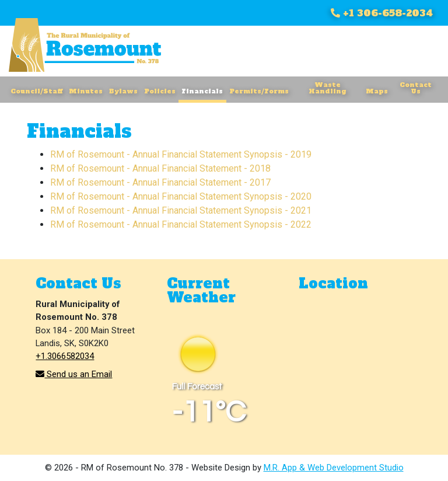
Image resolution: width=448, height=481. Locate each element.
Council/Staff (36, 91)
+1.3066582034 (65, 356)
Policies (160, 91)
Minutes (86, 91)
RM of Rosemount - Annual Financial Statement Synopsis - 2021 (181, 210)
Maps (377, 91)
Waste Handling (328, 88)
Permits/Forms (259, 91)
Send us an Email (74, 374)
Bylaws (123, 91)
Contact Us (416, 88)
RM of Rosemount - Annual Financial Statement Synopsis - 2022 (181, 224)
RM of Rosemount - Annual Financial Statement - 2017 (160, 182)
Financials (202, 91)
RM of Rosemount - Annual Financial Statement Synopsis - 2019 (181, 154)
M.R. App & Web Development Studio (334, 468)
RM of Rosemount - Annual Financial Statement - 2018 (160, 168)
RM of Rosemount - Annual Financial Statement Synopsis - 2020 (181, 196)
